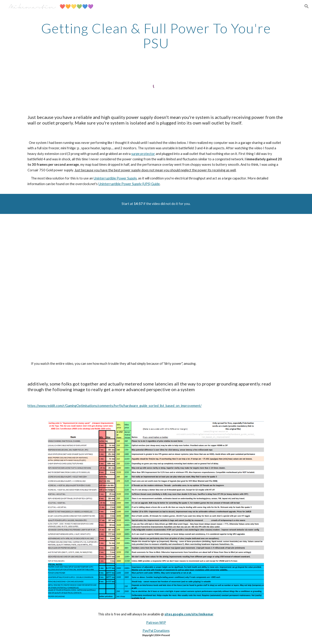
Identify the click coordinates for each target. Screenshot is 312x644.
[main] (156, 36)
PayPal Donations (156, 631)
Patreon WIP (156, 622)
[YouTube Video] (156, 284)
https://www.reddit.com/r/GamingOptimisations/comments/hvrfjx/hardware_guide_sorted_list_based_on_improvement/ (114, 406)
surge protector (143, 154)
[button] (307, 6)
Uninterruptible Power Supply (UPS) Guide (129, 184)
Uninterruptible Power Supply (115, 178)
